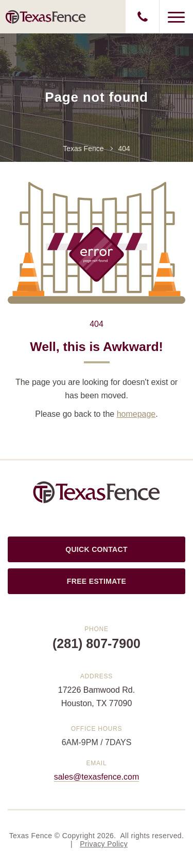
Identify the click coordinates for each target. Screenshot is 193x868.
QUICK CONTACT (97, 549)
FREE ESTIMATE (97, 581)
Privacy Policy (104, 844)
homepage (136, 414)
